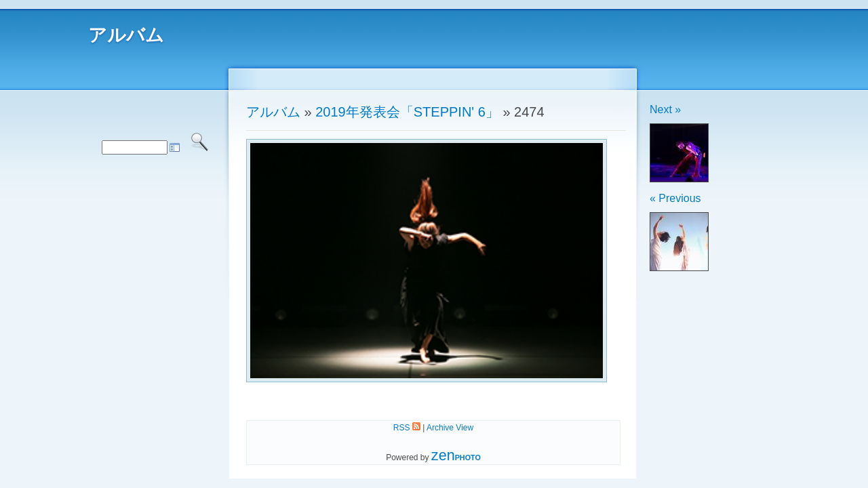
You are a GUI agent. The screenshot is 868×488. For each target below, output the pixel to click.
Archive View (450, 428)
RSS (407, 428)
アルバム (126, 35)
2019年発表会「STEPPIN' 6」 (407, 112)
